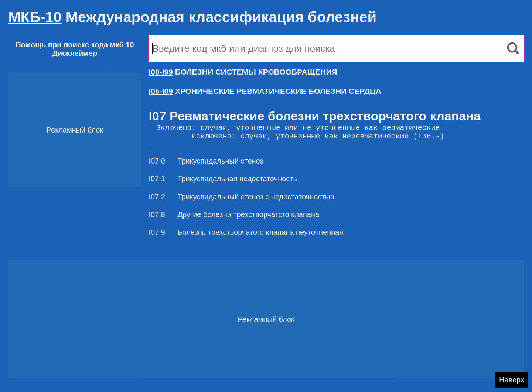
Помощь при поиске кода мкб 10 (75, 45)
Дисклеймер (75, 53)
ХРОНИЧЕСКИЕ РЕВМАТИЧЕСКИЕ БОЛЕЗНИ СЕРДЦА (265, 91)
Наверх (512, 380)
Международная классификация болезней (192, 17)
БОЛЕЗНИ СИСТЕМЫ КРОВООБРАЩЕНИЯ (243, 72)
